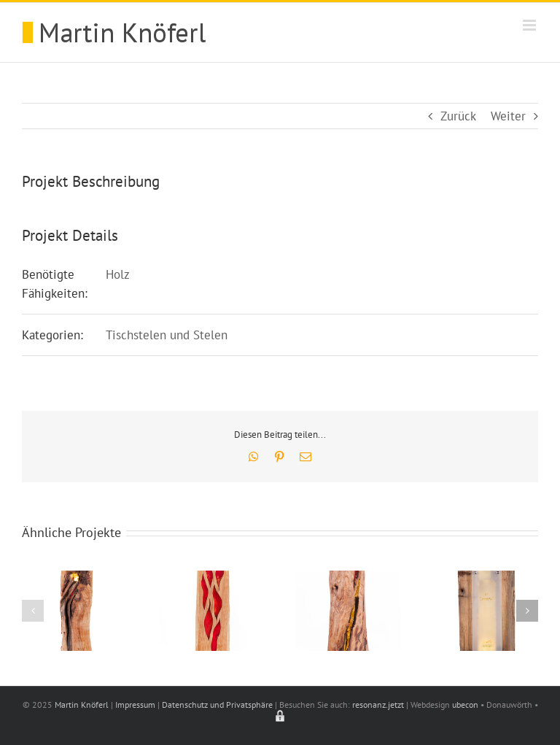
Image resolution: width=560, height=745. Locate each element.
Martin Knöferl (82, 705)
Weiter (508, 116)
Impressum (135, 705)
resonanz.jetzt (378, 705)
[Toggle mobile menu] (530, 25)
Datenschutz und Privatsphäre (217, 705)
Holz (118, 274)
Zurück (458, 116)
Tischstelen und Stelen (167, 335)
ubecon (465, 705)
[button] (33, 611)
